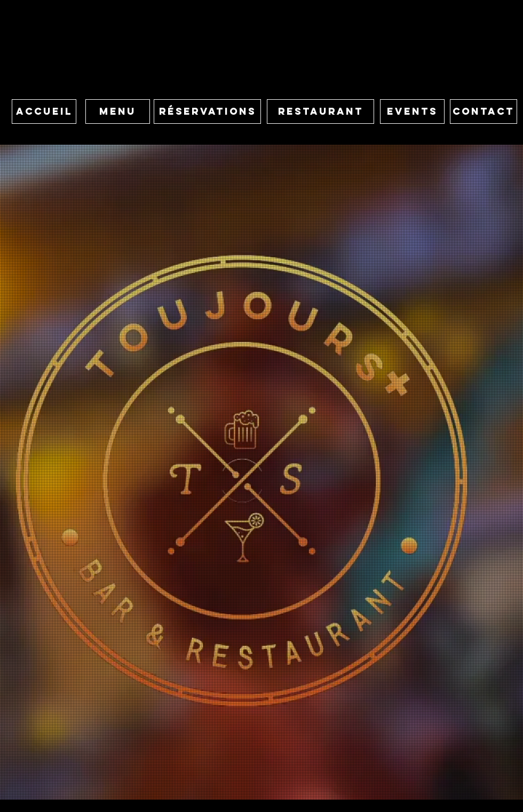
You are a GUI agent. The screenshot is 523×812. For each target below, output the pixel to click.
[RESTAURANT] (320, 112)
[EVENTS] (412, 112)
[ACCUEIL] (44, 112)
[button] (207, 112)
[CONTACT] (484, 112)
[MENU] (118, 112)
